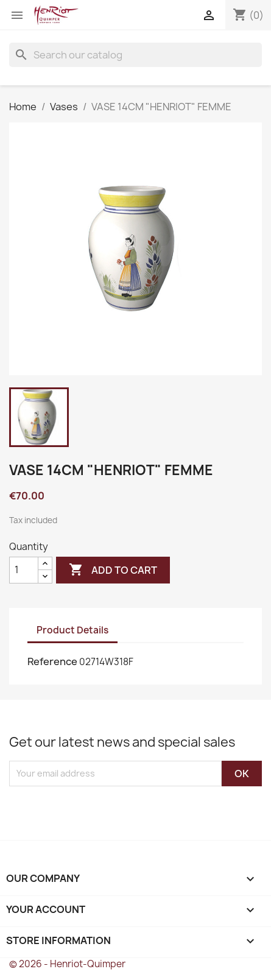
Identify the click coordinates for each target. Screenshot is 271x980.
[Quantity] (24, 570)
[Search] (135, 55)
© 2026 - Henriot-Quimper (67, 964)
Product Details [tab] (72, 630)
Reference (52, 661)
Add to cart (113, 570)
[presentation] (111, 810)
